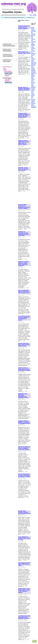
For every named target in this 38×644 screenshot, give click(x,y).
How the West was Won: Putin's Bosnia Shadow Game (24, 345)
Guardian (33, 55)
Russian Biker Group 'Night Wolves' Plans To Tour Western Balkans (24, 591)
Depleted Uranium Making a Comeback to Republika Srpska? (24, 422)
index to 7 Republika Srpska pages (14, 18)
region (4, 68)
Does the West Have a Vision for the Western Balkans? (24, 27)
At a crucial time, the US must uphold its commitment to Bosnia (24, 318)
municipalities (9, 75)
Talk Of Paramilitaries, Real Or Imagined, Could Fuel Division (24, 448)
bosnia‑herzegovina (8, 72)
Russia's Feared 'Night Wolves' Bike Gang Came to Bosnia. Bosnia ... (24, 142)
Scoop (32, 85)
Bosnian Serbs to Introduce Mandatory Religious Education (24, 89)
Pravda (32, 77)
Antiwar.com (33, 30)
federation (7, 80)
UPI (32, 98)
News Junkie (33, 72)
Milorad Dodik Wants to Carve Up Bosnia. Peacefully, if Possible (24, 475)
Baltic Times (33, 34)
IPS (32, 56)
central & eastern (8, 71)
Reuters (33, 84)
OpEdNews (33, 76)
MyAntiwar (33, 69)
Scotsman (33, 86)
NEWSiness (33, 71)
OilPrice (33, 75)
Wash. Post (33, 100)
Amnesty (33, 29)
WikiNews (33, 102)
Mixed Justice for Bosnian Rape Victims (24, 53)
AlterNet (33, 27)
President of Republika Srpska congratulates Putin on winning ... (24, 234)
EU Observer (33, 54)
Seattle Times (34, 88)
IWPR (32, 58)
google (34, 14)
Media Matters (34, 63)
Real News (33, 82)
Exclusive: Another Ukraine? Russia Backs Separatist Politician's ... (23, 264)
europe (5, 70)
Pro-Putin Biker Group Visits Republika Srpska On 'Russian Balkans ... (24, 206)
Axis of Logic (33, 31)
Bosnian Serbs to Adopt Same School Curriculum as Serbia (24, 369)
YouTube (35, 15)
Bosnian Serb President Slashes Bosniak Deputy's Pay (24, 512)
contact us (30, 18)
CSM (32, 38)
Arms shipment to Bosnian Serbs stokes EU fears (24, 538)
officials (7, 76)
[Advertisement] (23, 80)
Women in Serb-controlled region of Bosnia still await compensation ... (24, 115)
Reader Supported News (33, 80)
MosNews (33, 68)
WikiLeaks (33, 101)
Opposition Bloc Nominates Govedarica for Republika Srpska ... (24, 396)
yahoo (31, 15)
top (34, 641)
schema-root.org (7, 67)
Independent (33, 59)
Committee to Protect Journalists (33, 43)
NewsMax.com (34, 73)
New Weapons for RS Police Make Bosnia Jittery (24, 564)
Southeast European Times (33, 90)
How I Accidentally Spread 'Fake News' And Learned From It (24, 292)
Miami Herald (33, 64)
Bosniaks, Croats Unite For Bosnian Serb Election (23, 169)
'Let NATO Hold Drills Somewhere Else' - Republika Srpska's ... (24, 617)
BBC (32, 33)
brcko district (8, 79)
